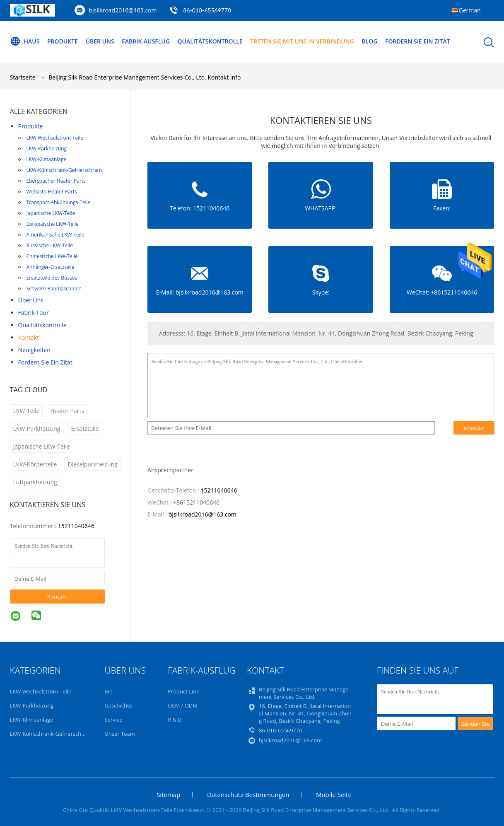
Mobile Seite (334, 795)
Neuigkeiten (34, 350)
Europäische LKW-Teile (53, 224)
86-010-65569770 (207, 10)
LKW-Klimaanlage (47, 159)
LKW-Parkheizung (47, 149)
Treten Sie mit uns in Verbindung (302, 41)
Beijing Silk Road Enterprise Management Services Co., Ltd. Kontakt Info (145, 77)
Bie (108, 691)
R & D (175, 720)
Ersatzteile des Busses (52, 278)
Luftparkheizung (35, 482)
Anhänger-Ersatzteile (51, 267)
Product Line (183, 691)
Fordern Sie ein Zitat (418, 41)
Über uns (100, 41)
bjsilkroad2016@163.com (123, 10)
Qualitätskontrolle (210, 41)
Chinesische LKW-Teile (52, 256)
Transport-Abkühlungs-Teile (59, 202)
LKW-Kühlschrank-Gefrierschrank (65, 170)
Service (113, 720)
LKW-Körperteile (35, 464)
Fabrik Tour (34, 313)
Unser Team (119, 734)
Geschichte (118, 705)
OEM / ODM (183, 705)
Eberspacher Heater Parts (56, 181)
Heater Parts (67, 411)
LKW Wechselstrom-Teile (55, 138)
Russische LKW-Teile (50, 245)
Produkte (63, 41)
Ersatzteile (85, 429)
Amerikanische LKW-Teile (55, 235)
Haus (25, 41)
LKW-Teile (27, 411)
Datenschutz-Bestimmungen (248, 795)
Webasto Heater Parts (52, 192)
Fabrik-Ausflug (146, 41)
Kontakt (29, 337)
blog (369, 41)
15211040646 (76, 526)
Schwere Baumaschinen (54, 289)
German (470, 10)
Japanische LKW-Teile (51, 213)
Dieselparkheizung (92, 464)
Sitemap (168, 795)
